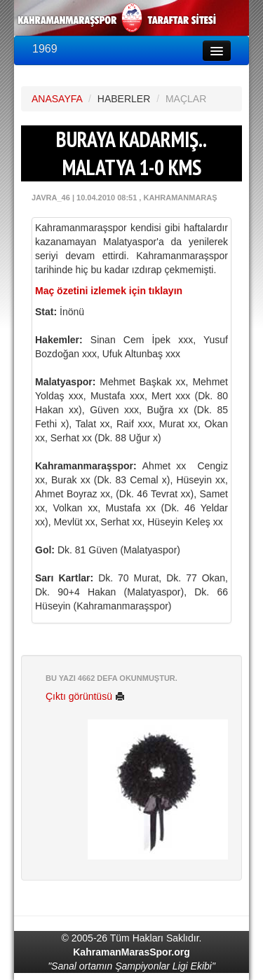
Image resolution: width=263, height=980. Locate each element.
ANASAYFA (57, 99)
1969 (45, 49)
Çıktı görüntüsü (85, 696)
